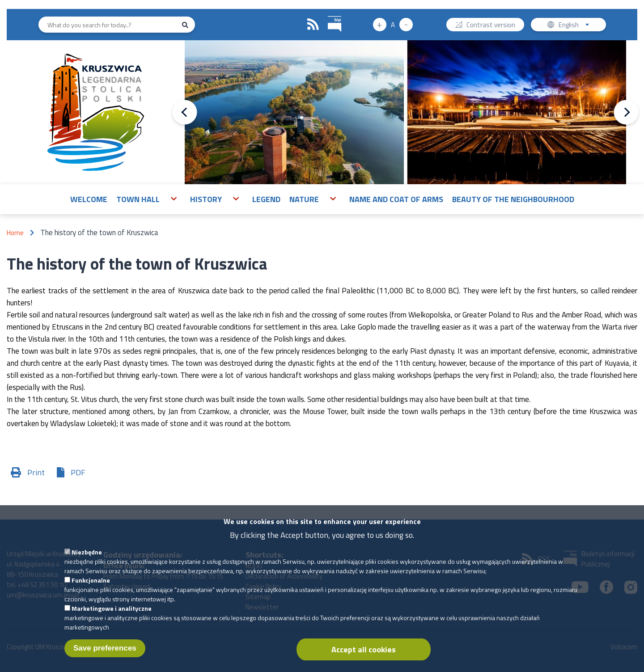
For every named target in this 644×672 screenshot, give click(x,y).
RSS (313, 25)
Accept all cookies (364, 656)
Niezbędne (87, 559)
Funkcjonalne (91, 587)
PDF (78, 472)
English (577, 26)
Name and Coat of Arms (396, 199)
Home (15, 233)
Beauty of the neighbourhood (513, 199)
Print (36, 472)
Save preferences (105, 655)
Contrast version (491, 26)
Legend (266, 199)
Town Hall (138, 199)
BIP (328, 15)
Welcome (89, 199)
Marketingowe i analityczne (112, 615)
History (206, 199)
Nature (304, 199)
